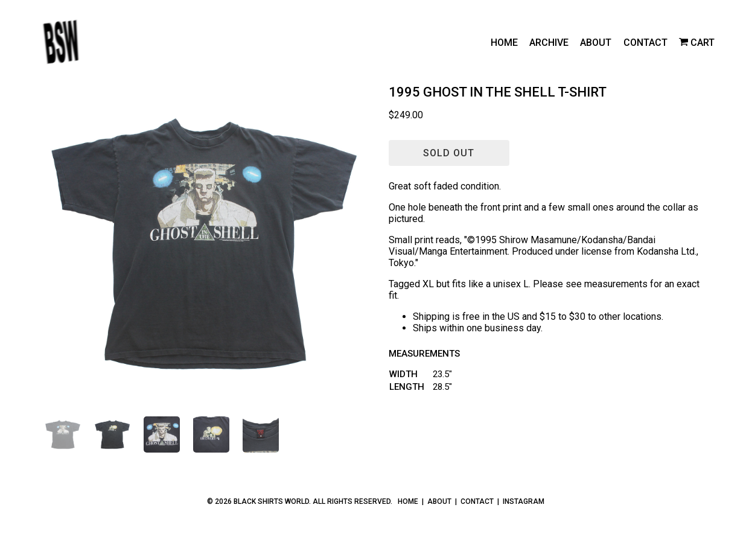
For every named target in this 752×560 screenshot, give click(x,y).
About (596, 43)
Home (504, 43)
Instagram (524, 501)
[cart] (697, 43)
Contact (645, 43)
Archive (549, 43)
